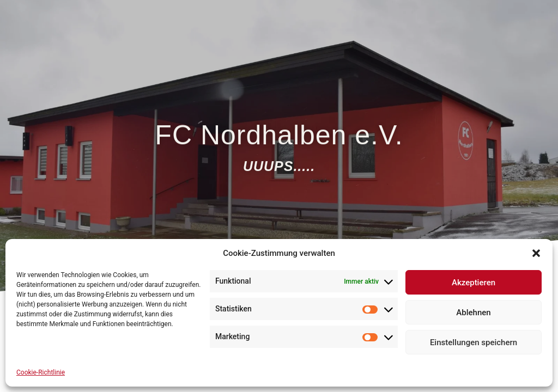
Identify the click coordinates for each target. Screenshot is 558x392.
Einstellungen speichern (474, 342)
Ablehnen (473, 313)
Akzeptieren (474, 283)
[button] (536, 253)
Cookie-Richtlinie (41, 372)
